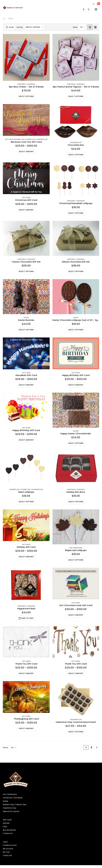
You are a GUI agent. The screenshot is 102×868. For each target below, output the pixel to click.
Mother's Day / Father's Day (25, 139)
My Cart (6, 852)
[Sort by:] (34, 27)
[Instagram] (88, 9)
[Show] (83, 27)
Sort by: (20, 27)
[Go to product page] (26, 57)
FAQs (5, 827)
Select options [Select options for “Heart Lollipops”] (26, 502)
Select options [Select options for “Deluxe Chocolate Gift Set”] (76, 271)
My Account (8, 849)
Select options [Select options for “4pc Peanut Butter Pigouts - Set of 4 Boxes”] (76, 96)
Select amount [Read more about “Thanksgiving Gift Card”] (26, 728)
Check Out (7, 855)
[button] (93, 4)
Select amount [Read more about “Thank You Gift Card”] (26, 673)
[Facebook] (84, 9)
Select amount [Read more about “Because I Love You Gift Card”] (26, 152)
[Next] (97, 747)
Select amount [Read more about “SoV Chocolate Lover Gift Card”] (76, 615)
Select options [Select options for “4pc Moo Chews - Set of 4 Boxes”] (26, 96)
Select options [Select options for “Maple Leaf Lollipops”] (76, 560)
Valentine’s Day (10, 808)
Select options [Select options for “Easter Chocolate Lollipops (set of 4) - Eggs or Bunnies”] (76, 330)
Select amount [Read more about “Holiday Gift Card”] (26, 557)
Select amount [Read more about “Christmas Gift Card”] (26, 210)
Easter (26, 318)
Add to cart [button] (28, 618)
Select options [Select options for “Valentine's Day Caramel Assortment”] (76, 732)
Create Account (10, 845)
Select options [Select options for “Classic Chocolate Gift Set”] (26, 271)
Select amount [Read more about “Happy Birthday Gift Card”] (76, 385)
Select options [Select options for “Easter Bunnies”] (26, 330)
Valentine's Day (42, 139)
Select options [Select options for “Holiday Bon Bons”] (76, 502)
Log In (5, 842)
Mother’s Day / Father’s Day (15, 805)
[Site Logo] (13, 8)
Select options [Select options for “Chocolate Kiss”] (76, 155)
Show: (75, 27)
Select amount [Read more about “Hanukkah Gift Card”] (26, 385)
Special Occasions (11, 811)
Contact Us (8, 833)
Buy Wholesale (9, 830)
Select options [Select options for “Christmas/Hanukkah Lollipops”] (76, 213)
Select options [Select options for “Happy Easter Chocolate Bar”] (76, 443)
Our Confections (76, 548)
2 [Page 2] (91, 747)
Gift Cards (9, 139)
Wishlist (6, 823)
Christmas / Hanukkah (26, 84)
